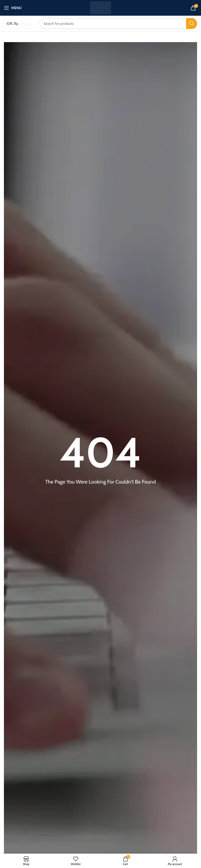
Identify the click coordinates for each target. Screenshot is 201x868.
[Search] (118, 24)
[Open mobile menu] (13, 8)
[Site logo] (100, 7)
